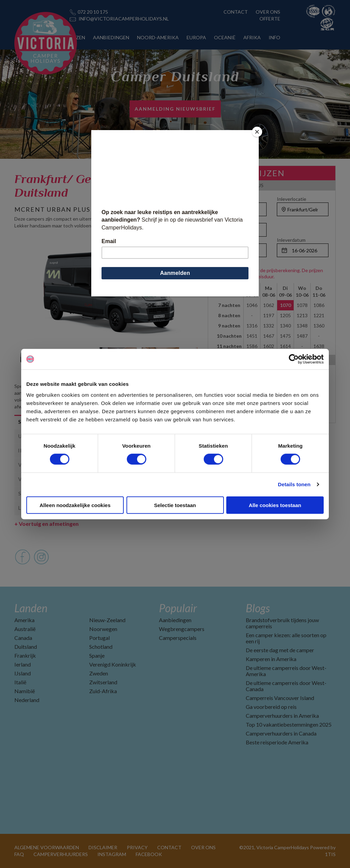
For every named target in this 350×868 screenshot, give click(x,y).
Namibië (25, 691)
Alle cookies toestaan (275, 505)
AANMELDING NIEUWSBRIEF (175, 109)
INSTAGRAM (112, 854)
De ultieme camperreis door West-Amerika (286, 671)
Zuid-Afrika (103, 691)
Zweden (99, 673)
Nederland (27, 700)
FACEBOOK (149, 854)
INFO (274, 37)
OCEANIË (225, 37)
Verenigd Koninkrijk (113, 664)
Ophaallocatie (230, 199)
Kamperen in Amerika (271, 659)
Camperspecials (178, 638)
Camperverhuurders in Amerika (282, 716)
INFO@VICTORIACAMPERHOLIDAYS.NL (124, 19)
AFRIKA (252, 37)
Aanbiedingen (175, 620)
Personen (225, 219)
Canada (23, 638)
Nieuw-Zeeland (107, 620)
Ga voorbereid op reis (271, 707)
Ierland (23, 664)
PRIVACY (137, 847)
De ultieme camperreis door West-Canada (286, 686)
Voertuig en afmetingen (46, 524)
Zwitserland (103, 682)
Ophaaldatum (230, 240)
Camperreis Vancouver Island (280, 698)
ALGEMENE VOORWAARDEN (47, 847)
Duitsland (26, 647)
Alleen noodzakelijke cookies (75, 505)
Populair (178, 608)
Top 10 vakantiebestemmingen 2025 (289, 724)
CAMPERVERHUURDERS (61, 854)
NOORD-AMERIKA (158, 37)
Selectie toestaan (175, 505)
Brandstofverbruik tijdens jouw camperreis (282, 623)
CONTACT (236, 12)
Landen (31, 608)
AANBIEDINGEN (111, 37)
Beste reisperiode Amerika (277, 742)
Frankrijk (25, 655)
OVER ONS (268, 12)
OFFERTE (270, 19)
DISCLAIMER (103, 847)
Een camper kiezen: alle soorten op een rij (286, 638)
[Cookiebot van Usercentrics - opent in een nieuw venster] (294, 359)
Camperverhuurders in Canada (281, 733)
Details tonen (294, 484)
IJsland (23, 673)
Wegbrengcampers (182, 629)
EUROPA (196, 37)
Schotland (101, 647)
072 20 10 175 (93, 12)
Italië (20, 682)
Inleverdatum (291, 240)
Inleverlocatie (292, 199)
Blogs (258, 608)
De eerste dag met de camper (280, 650)
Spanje (97, 655)
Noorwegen (103, 629)
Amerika (24, 620)
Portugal (99, 638)
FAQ (19, 854)
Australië (25, 629)
